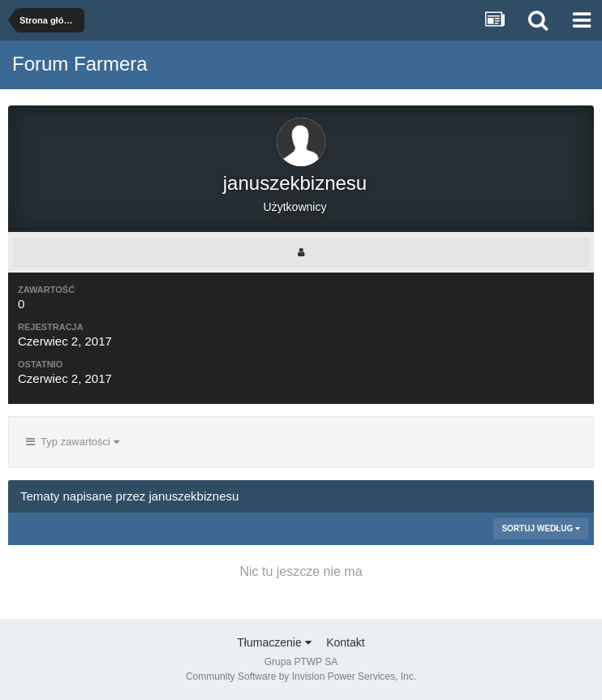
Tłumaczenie (274, 642)
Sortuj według (541, 528)
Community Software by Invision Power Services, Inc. (301, 676)
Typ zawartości (73, 442)
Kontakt (345, 642)
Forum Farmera (80, 64)
